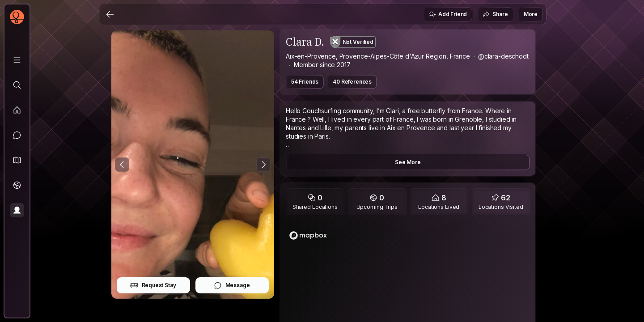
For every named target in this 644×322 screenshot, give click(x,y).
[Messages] (17, 135)
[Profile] (17, 210)
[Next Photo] (263, 165)
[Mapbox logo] (308, 235)
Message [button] (232, 285)
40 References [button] (352, 82)
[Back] (110, 14)
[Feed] (17, 110)
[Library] (17, 60)
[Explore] (17, 85)
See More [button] (408, 162)
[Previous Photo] (122, 165)
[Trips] (17, 185)
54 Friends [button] (305, 82)
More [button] (531, 14)
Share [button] (495, 14)
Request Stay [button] (153, 285)
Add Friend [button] (448, 14)
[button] (17, 160)
